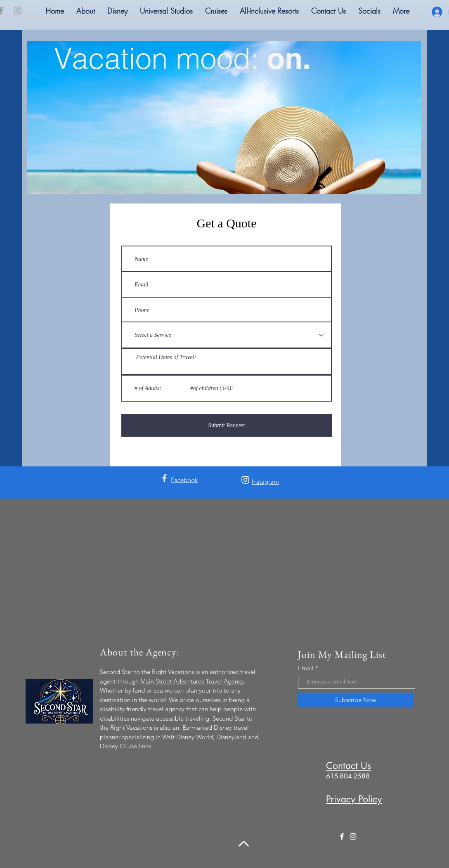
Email (306, 668)
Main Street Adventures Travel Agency (192, 681)
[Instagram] (18, 11)
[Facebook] (164, 478)
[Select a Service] (227, 335)
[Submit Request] (227, 425)
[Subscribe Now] (356, 700)
